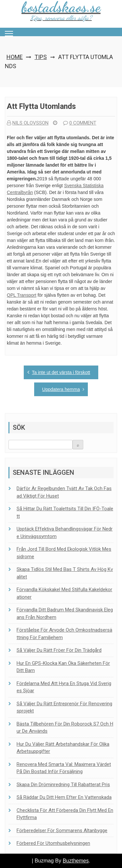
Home (15, 57)
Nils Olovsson (28, 123)
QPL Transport (22, 295)
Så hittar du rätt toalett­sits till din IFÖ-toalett (65, 512)
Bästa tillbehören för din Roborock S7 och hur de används (65, 728)
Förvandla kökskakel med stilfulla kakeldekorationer (64, 593)
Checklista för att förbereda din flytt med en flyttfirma (65, 814)
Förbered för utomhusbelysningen (53, 843)
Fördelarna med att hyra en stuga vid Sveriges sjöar (64, 687)
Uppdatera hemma (61, 389)
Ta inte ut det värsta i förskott (61, 372)
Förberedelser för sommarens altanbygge (62, 831)
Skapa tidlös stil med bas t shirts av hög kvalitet (65, 573)
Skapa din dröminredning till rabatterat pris (63, 785)
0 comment (80, 123)
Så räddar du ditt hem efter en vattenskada (64, 797)
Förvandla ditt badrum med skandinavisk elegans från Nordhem (65, 614)
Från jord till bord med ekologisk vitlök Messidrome (64, 553)
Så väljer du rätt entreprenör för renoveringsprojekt (64, 707)
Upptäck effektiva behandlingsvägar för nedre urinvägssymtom (65, 533)
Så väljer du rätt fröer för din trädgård (59, 650)
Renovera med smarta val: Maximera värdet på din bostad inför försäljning (64, 768)
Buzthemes (76, 861)
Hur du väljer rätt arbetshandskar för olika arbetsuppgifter (63, 748)
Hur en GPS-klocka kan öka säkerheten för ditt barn (63, 667)
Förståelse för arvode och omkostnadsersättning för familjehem (64, 634)
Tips (41, 57)
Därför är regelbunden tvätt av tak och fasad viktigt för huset (64, 492)
